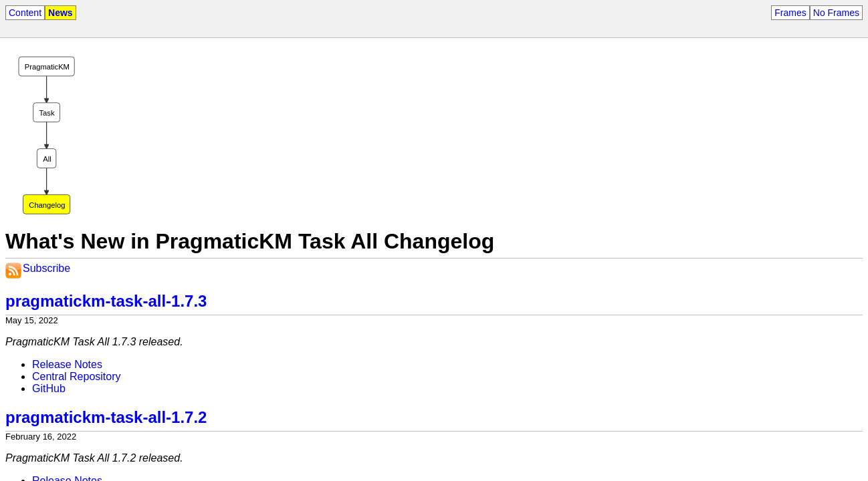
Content (25, 13)
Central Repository (77, 376)
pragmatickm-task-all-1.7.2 (106, 417)
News (61, 13)
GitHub (49, 388)
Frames (790, 13)
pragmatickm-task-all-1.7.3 (106, 301)
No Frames (836, 13)
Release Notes (67, 364)
